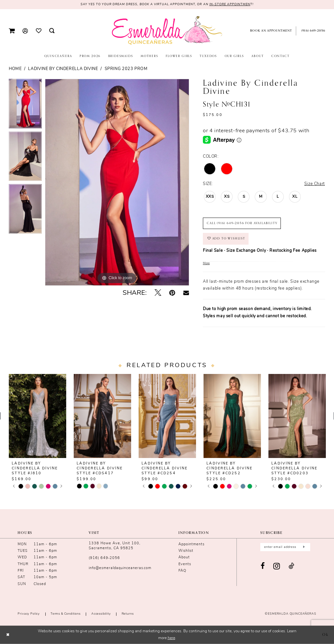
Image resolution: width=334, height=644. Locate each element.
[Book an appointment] (270, 31)
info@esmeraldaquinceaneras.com (120, 568)
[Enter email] (285, 547)
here (171, 638)
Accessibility (101, 614)
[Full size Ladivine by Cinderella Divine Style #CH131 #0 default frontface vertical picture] (117, 182)
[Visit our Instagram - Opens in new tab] (277, 566)
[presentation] (38, 416)
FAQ (182, 571)
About (184, 558)
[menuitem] (12, 31)
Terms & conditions (66, 614)
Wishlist (186, 551)
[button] (12, 31)
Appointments (191, 544)
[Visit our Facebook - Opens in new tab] (263, 566)
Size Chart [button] (315, 184)
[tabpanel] (25, 105)
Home (15, 69)
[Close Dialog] (8, 635)
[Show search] (52, 31)
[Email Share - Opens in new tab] (186, 293)
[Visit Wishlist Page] (38, 31)
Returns (128, 614)
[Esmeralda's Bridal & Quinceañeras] (167, 30)
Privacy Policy (29, 614)
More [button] (206, 263)
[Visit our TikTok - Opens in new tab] (292, 566)
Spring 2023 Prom (126, 69)
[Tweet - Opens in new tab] (158, 293)
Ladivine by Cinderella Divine (63, 69)
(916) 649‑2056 (104, 558)
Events (185, 564)
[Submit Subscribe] (304, 547)
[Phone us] (312, 31)
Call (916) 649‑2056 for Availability (242, 223)
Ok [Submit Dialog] (325, 635)
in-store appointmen (230, 4)
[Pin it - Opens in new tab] (172, 293)
